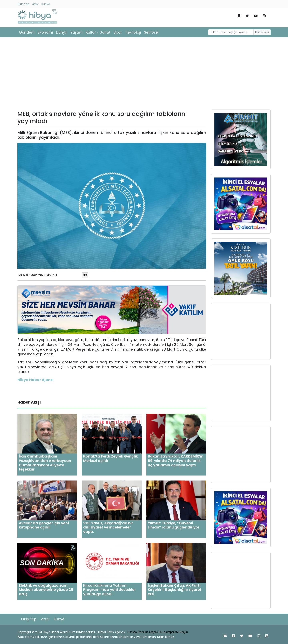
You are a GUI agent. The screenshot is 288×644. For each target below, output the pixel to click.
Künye (46, 4)
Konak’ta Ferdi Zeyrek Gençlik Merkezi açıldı (110, 458)
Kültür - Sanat (98, 32)
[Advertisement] (144, 75)
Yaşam (76, 32)
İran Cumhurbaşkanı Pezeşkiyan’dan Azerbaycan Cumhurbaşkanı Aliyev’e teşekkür (45, 463)
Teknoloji (133, 32)
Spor (118, 32)
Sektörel (151, 32)
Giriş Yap (23, 4)
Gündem (27, 32)
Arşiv (35, 4)
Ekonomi (45, 32)
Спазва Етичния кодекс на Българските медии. (158, 632)
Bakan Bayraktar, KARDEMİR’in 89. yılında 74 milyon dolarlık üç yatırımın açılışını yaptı (176, 461)
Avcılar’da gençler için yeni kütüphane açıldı (44, 525)
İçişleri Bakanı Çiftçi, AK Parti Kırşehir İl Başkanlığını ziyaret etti (175, 590)
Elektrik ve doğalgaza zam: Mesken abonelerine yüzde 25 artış (46, 590)
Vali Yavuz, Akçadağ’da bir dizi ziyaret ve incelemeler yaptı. (108, 527)
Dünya (62, 32)
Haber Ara (262, 32)
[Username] (231, 32)
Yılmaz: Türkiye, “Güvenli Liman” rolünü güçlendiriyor (174, 525)
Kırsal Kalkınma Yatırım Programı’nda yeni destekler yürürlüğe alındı (109, 590)
